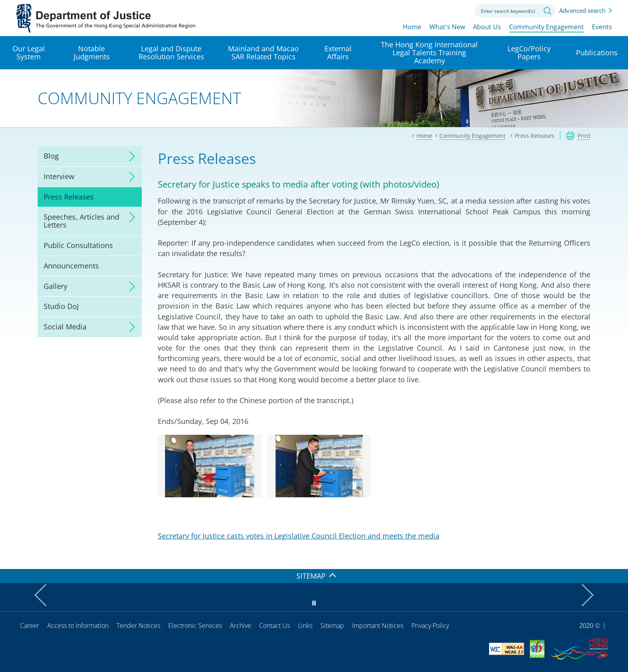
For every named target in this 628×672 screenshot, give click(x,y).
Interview (59, 176)
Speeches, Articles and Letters (82, 221)
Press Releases (69, 197)
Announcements (71, 266)
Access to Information (78, 626)
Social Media (65, 327)
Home (412, 27)
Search (547, 11)
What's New (447, 27)
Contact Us (275, 626)
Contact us (459, 10)
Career (30, 626)
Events (602, 27)
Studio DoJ (61, 306)
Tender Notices (138, 626)
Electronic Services (195, 626)
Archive (241, 626)
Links (305, 626)
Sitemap (332, 626)
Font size (437, 10)
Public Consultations (78, 245)
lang (415, 10)
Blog (51, 156)
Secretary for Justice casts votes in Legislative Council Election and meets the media (299, 536)
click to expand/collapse (130, 156)
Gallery (55, 286)
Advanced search (582, 10)
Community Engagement (546, 27)
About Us (487, 27)
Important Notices (378, 626)
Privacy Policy (430, 626)
